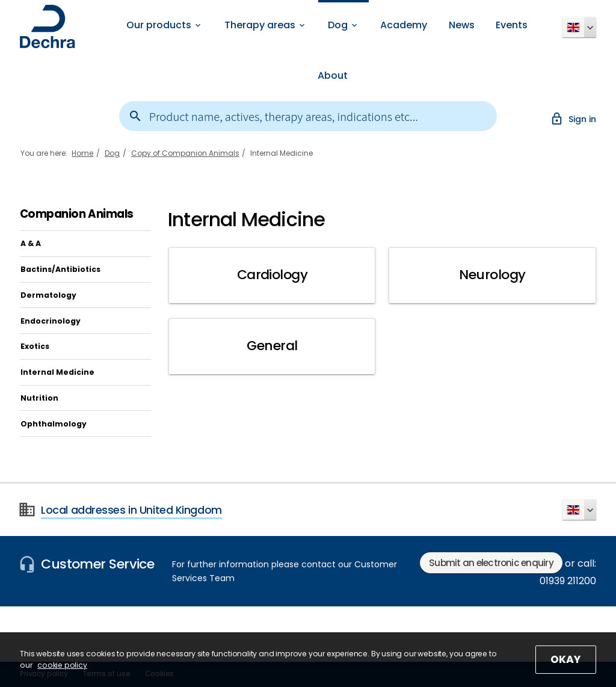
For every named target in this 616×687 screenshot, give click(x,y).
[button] (579, 27)
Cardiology (273, 275)
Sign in (573, 119)
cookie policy (62, 665)
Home (82, 153)
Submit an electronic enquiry (491, 563)
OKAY (565, 659)
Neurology (492, 275)
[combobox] (308, 116)
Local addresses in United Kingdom (131, 510)
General (272, 346)
